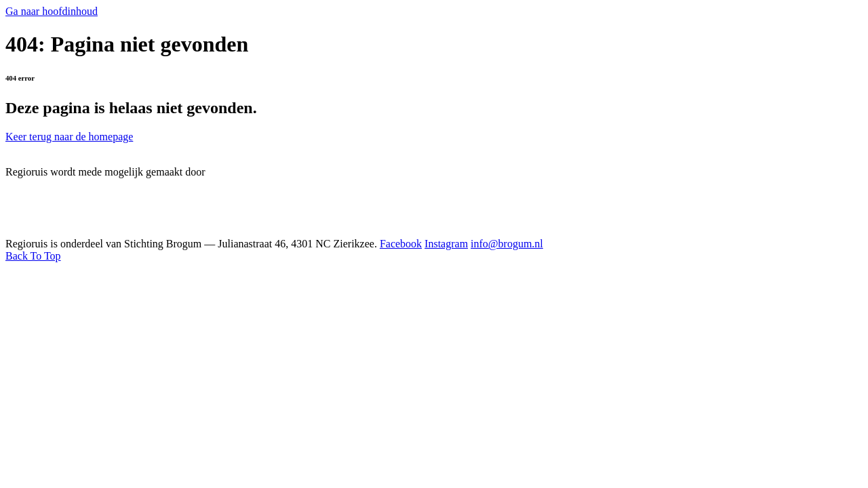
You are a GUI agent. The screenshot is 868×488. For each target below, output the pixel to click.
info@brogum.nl (507, 244)
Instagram (446, 244)
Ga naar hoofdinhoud (52, 11)
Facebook (401, 244)
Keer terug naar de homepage (69, 137)
